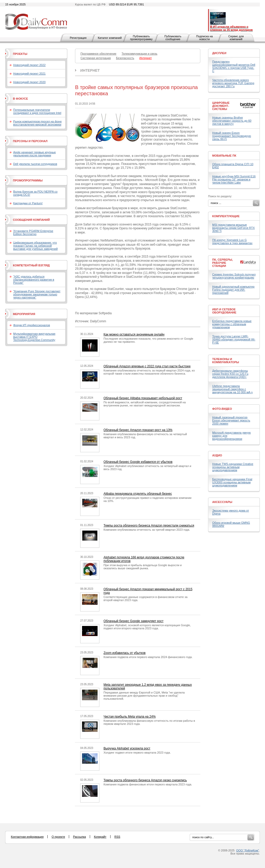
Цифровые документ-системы (221, 106)
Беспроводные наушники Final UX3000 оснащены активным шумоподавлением (232, 482)
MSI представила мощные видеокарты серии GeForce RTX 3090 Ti (233, 228)
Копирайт (100, 837)
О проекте (58, 837)
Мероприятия (24, 314)
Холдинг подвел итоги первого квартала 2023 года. (137, 753)
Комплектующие (226, 216)
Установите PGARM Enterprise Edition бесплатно (33, 232)
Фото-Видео (222, 409)
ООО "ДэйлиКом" (248, 850)
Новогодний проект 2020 (29, 82)
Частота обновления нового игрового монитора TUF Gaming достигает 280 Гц (233, 83)
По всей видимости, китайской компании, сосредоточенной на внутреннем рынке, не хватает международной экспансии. (145, 404)
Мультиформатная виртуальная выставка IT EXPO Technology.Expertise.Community (34, 337)
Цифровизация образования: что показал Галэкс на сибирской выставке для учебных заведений (35, 246)
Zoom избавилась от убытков (125, 653)
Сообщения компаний (31, 220)
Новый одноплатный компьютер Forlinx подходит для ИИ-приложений (233, 290)
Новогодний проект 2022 (29, 65)
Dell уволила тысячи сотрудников (35, 164)
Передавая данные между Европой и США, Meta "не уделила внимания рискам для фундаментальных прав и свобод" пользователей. (144, 696)
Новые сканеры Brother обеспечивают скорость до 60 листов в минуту (232, 121)
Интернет (90, 70)
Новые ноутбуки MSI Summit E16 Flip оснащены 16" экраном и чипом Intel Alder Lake (234, 179)
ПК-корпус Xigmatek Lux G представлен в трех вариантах (232, 242)
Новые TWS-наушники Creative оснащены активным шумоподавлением (233, 467)
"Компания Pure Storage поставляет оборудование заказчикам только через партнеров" (37, 294)
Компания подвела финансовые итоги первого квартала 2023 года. (148, 784)
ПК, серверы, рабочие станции (223, 263)
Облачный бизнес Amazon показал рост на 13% (138, 430)
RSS (117, 837)
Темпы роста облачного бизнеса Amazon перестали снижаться (149, 526)
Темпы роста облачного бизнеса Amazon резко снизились (145, 780)
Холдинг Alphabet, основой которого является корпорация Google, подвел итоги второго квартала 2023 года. (147, 627)
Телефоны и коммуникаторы (226, 361)
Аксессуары (222, 502)
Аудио (217, 455)
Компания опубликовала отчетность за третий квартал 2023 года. (147, 530)
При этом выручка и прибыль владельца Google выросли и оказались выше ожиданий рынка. (143, 567)
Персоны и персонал (30, 141)
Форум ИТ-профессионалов (32, 325)
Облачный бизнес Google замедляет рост (134, 621)
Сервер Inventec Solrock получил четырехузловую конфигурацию (234, 276)
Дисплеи (219, 53)
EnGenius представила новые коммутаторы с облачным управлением (232, 324)
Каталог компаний (110, 38)
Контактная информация (27, 837)
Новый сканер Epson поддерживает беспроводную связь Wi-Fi (232, 136)
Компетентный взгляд (31, 265)
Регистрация (78, 38)
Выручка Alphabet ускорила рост (127, 748)
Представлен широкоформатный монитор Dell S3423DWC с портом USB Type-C (234, 66)
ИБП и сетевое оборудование (224, 311)
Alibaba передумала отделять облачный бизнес (138, 494)
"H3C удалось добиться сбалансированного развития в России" (34, 280)
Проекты (20, 54)
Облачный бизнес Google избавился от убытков (138, 462)
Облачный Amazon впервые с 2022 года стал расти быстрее (147, 366)
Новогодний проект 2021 (29, 74)
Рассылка (79, 837)
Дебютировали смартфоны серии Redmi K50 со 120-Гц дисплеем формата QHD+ (230, 374)
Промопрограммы (28, 180)
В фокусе (20, 99)
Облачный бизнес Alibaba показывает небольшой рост (143, 398)
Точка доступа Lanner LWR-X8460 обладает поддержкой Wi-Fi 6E (234, 339)
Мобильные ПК (224, 156)
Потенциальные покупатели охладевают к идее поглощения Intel (37, 111)
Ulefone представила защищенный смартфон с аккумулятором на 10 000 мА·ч (232, 389)
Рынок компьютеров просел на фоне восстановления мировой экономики (37, 123)
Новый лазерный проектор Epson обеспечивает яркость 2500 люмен (231, 420)
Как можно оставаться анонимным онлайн (134, 334)
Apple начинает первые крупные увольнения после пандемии (35, 154)
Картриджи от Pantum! (28, 203)
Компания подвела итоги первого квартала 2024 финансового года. (148, 657)
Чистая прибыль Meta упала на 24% (130, 717)
